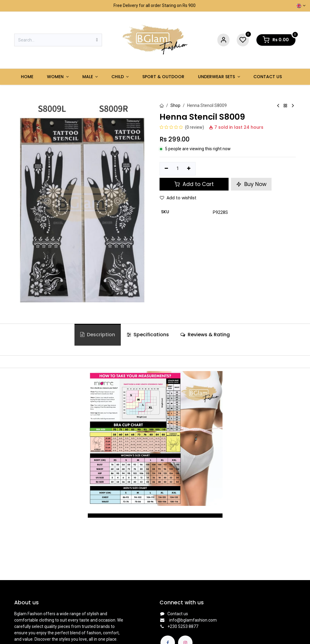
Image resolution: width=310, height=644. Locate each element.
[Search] (97, 40)
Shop (175, 105)
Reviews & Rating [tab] (205, 335)
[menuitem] (27, 77)
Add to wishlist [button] (178, 198)
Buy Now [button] (251, 184)
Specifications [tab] (148, 335)
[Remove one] (166, 169)
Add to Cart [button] (194, 184)
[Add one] (189, 169)
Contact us (178, 614)
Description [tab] (98, 335)
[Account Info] (223, 40)
